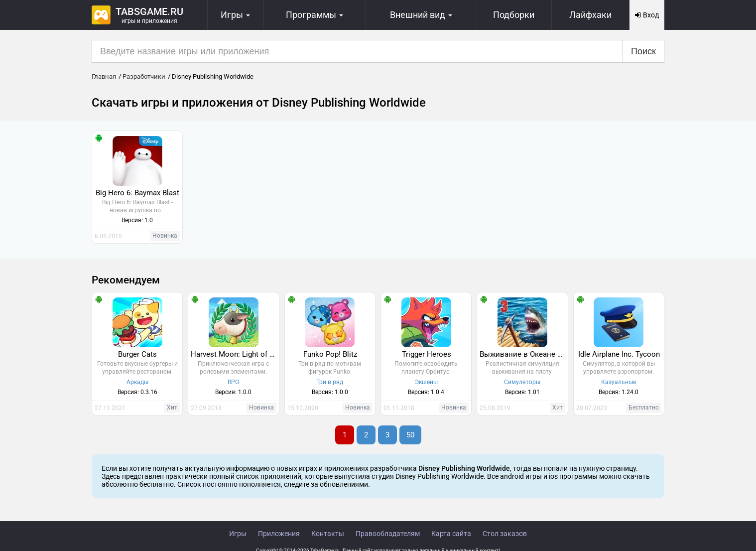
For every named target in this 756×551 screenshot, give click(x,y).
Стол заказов (505, 534)
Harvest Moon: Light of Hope (235, 354)
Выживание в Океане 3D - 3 (523, 354)
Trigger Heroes (427, 354)
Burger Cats (137, 354)
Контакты (328, 534)
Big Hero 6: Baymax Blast (137, 193)
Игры (238, 534)
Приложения (279, 534)
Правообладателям (388, 534)
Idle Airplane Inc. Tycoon (619, 354)
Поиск (643, 51)
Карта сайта (451, 534)
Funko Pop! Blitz (330, 354)
